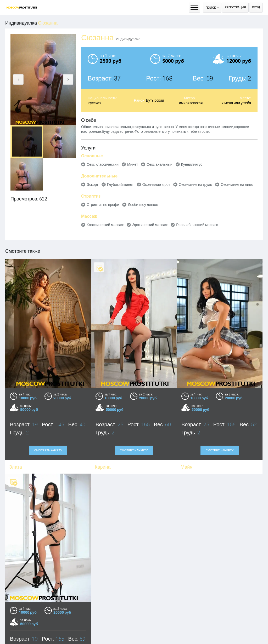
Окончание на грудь (195, 185)
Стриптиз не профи (103, 205)
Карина (103, 467)
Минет (133, 164)
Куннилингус (192, 164)
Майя (186, 467)
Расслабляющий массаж (197, 225)
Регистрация (235, 7)
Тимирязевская (190, 103)
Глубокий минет (120, 185)
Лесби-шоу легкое (143, 205)
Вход (256, 7)
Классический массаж (105, 225)
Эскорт (93, 185)
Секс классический (103, 164)
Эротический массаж (150, 225)
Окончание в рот (156, 185)
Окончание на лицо (237, 185)
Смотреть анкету (48, 450)
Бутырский (155, 100)
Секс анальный (160, 164)
